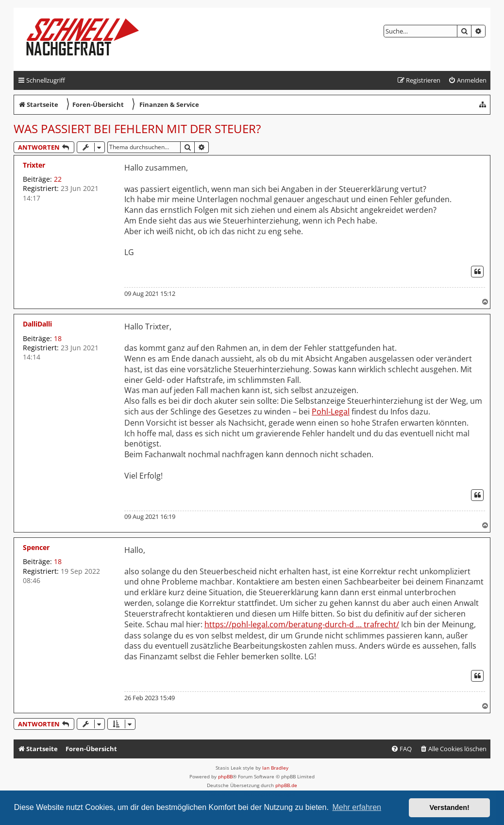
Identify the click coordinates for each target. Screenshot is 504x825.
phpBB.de (286, 785)
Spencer (36, 547)
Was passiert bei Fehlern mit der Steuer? (137, 129)
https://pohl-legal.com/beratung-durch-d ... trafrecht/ (302, 625)
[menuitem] (467, 80)
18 (58, 338)
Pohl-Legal (331, 412)
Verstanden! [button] (450, 808)
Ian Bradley (275, 768)
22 (58, 179)
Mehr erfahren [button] (357, 807)
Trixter (34, 165)
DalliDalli (37, 324)
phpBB (225, 776)
